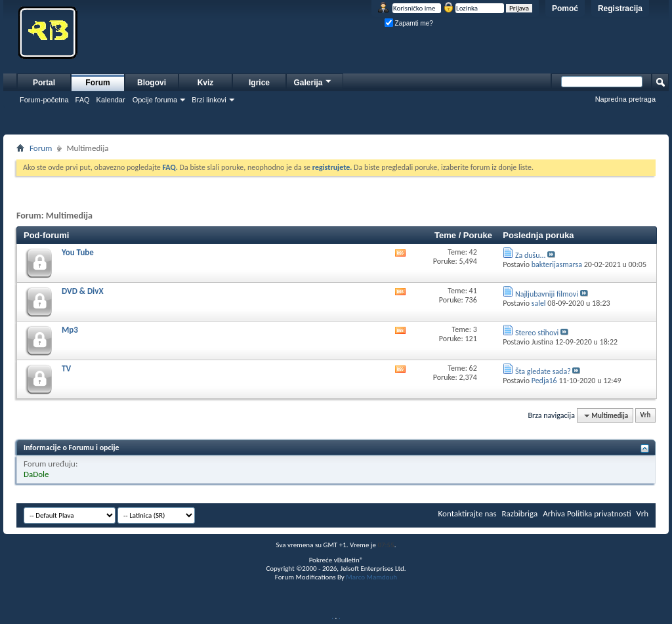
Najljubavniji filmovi (547, 294)
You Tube (78, 252)
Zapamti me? (409, 23)
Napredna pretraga (625, 99)
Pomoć (565, 9)
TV (66, 368)
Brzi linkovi (209, 100)
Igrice (259, 83)
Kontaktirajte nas (468, 513)
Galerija (313, 81)
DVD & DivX (83, 291)
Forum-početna (44, 100)
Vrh (645, 416)
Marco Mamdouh (371, 577)
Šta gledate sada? (543, 371)
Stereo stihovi (537, 333)
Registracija (620, 9)
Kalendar (111, 100)
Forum (97, 83)
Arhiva (554, 513)
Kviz (206, 83)
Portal (44, 83)
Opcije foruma (155, 100)
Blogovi (152, 83)
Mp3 (70, 330)
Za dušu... (531, 255)
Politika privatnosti (599, 513)
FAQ (83, 100)
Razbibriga (520, 513)
